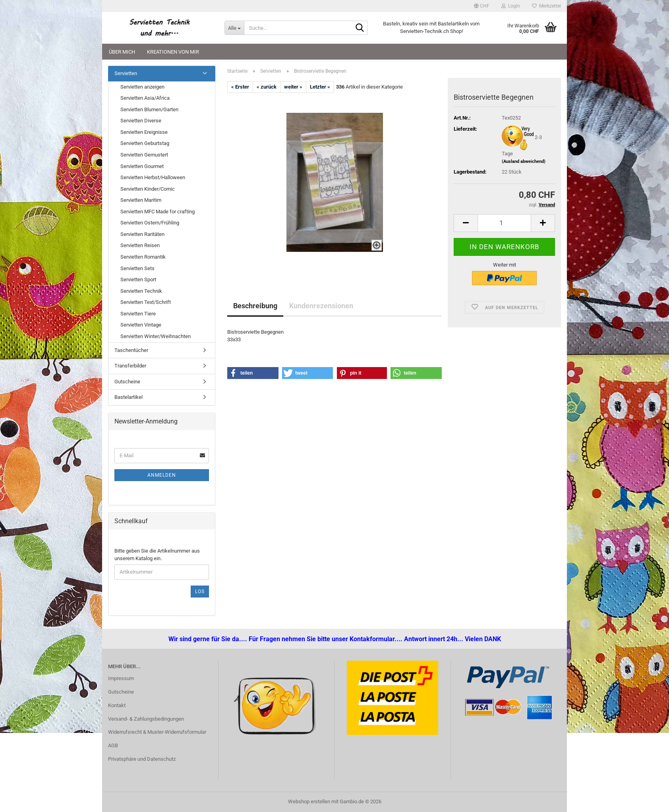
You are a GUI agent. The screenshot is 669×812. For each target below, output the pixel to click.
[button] (482, 6)
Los (200, 592)
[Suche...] (234, 28)
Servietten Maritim (141, 200)
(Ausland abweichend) (524, 161)
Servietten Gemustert (144, 155)
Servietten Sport (138, 279)
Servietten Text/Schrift (146, 302)
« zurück (267, 87)
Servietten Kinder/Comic (148, 189)
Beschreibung (255, 306)
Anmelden (162, 475)
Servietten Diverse (141, 121)
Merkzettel (546, 6)
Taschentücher (131, 350)
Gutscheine (127, 382)
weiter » (293, 87)
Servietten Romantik (143, 257)
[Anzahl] (504, 223)
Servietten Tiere (138, 314)
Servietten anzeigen (142, 87)
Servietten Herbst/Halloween (153, 177)
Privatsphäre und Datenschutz (142, 759)
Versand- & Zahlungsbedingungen (146, 719)
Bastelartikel (129, 397)
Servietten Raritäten (142, 234)
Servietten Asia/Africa (145, 98)
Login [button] (511, 6)
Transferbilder (130, 366)
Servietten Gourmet (142, 166)
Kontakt (117, 705)
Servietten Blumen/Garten (149, 109)
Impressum (121, 678)
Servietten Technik (141, 291)
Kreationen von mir (173, 52)
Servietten (126, 73)
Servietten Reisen (140, 245)
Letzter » (320, 87)
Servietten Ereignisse (144, 132)
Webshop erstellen (309, 801)
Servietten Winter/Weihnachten (156, 336)
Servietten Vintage (141, 325)
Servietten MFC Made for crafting (158, 212)
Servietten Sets (137, 268)
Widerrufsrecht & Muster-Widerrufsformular (157, 732)
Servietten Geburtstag (145, 143)
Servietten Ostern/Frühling (150, 223)
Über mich (122, 52)
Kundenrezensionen (321, 306)
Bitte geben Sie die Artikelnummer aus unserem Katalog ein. (157, 555)
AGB (113, 745)
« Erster (240, 87)
